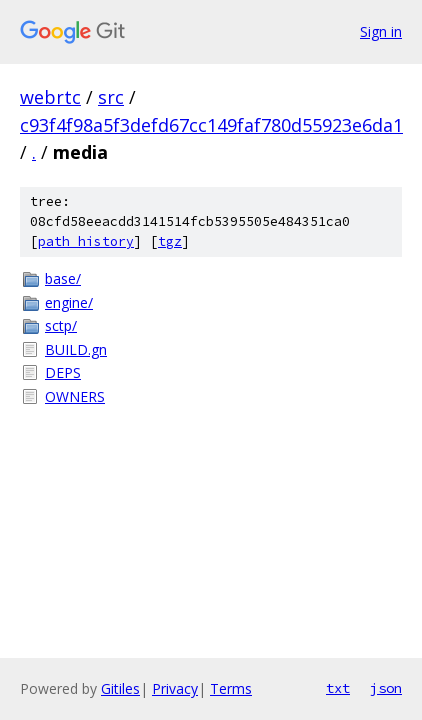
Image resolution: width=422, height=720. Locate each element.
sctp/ (61, 325)
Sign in (381, 31)
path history (86, 241)
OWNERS (75, 396)
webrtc (50, 97)
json (386, 688)
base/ (63, 278)
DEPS (63, 372)
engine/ (69, 302)
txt (338, 688)
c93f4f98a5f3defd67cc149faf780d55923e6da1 (211, 125)
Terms (231, 688)
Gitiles (120, 688)
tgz (170, 241)
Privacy (175, 688)
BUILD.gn (76, 349)
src (111, 97)
